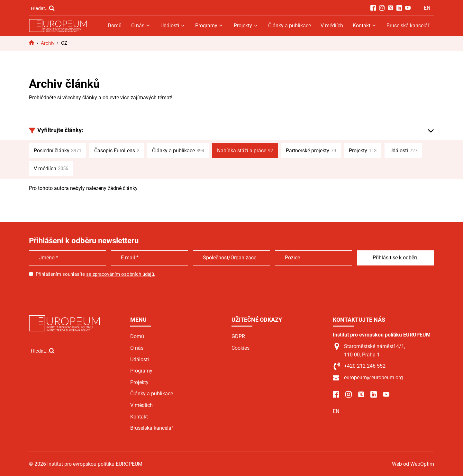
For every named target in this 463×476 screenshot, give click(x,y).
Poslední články (58, 151)
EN (427, 8)
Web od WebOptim (413, 464)
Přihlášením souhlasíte (95, 274)
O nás (141, 26)
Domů (115, 26)
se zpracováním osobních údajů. (121, 274)
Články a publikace (290, 26)
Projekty (246, 26)
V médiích (332, 26)
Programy (209, 26)
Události (173, 26)
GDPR (238, 336)
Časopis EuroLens (117, 151)
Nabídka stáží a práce (245, 151)
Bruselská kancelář (408, 26)
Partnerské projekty (311, 151)
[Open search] (43, 8)
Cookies (241, 348)
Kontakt (365, 26)
